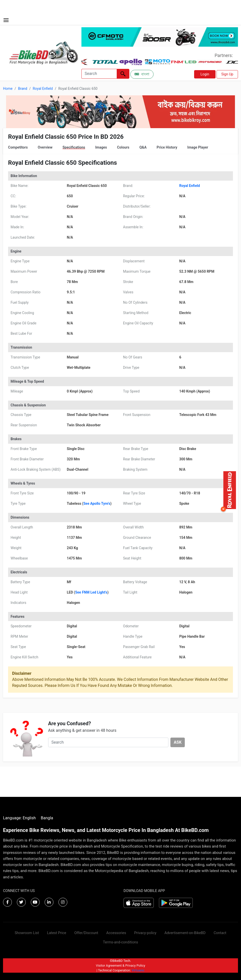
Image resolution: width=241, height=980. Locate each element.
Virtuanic (138, 970)
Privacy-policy (145, 933)
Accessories (116, 933)
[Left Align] (123, 74)
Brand (22, 89)
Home (8, 89)
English (29, 818)
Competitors (18, 147)
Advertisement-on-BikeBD (185, 933)
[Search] (99, 74)
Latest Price (56, 933)
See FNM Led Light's (91, 592)
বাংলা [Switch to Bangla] (142, 74)
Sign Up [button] (227, 74)
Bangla (47, 818)
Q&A (143, 147)
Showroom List (27, 933)
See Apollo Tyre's (97, 503)
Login (205, 74)
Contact (220, 933)
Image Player (198, 147)
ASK (178, 742)
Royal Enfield (43, 89)
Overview (45, 147)
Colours (123, 147)
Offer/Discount (86, 933)
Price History (167, 147)
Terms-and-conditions (120, 942)
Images (101, 147)
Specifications (74, 147)
